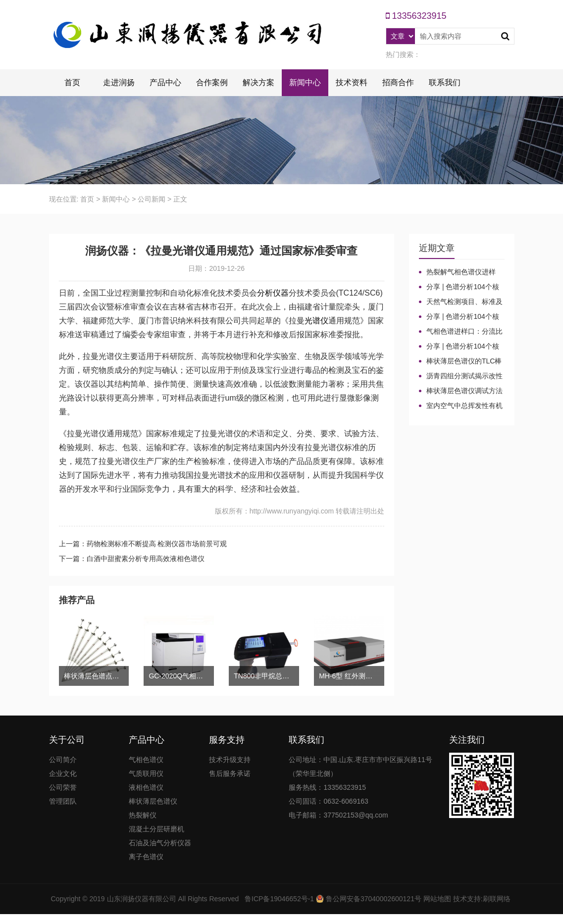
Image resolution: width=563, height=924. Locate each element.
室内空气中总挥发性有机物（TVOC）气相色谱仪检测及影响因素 (461, 406)
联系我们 (445, 82)
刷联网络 (497, 899)
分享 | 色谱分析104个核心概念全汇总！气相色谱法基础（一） (461, 347)
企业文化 (63, 773)
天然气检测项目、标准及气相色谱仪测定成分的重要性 (461, 302)
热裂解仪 (143, 815)
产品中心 (165, 82)
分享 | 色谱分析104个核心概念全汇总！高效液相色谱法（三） (461, 287)
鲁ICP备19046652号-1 (279, 899)
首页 (72, 82)
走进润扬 (119, 82)
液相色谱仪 (146, 787)
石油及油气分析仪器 (160, 843)
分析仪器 (273, 293)
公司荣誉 (63, 787)
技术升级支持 (230, 760)
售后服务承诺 (230, 773)
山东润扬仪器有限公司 (142, 899)
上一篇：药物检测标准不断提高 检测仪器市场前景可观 (143, 544)
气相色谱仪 (146, 760)
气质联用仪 (146, 773)
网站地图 (437, 899)
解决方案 (258, 82)
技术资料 (352, 82)
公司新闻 (152, 199)
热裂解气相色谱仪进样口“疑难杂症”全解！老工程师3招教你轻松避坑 (459, 272)
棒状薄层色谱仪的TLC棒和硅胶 (460, 361)
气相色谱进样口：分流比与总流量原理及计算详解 (461, 332)
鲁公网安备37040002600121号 (373, 899)
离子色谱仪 (146, 857)
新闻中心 (305, 82)
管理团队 (63, 801)
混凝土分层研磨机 (156, 829)
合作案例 (212, 82)
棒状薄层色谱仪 (153, 801)
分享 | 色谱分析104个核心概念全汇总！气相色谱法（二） (461, 317)
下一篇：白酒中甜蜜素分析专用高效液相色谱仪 (132, 559)
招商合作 (398, 82)
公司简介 (63, 760)
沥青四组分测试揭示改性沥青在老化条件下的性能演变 (461, 376)
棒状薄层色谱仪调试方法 (464, 391)
